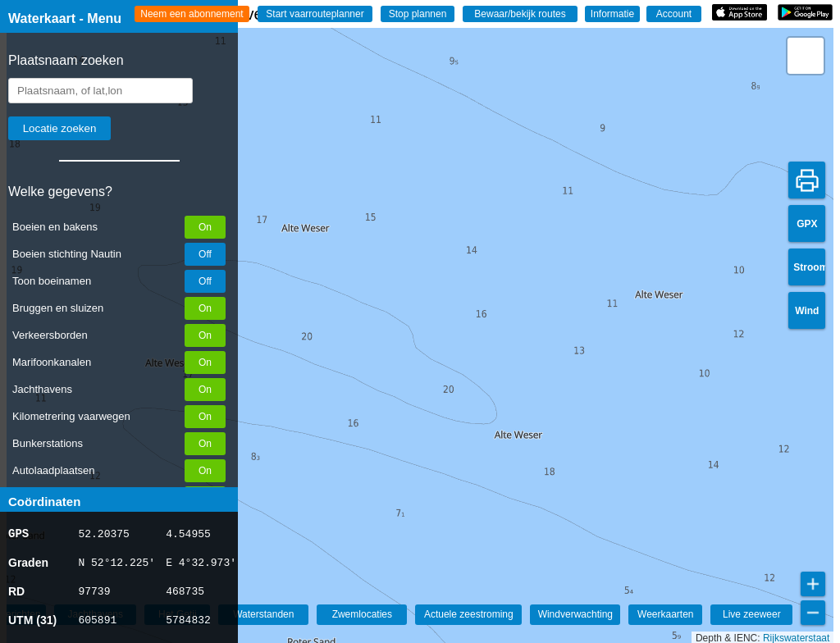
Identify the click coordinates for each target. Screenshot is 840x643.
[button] (806, 56)
